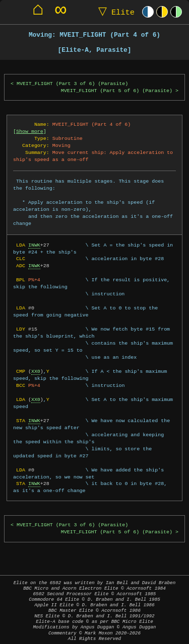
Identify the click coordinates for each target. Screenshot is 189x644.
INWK (34, 245)
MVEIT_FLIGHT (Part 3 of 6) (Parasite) (72, 84)
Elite (114, 12)
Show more (30, 131)
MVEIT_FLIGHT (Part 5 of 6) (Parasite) (117, 91)
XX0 (36, 371)
